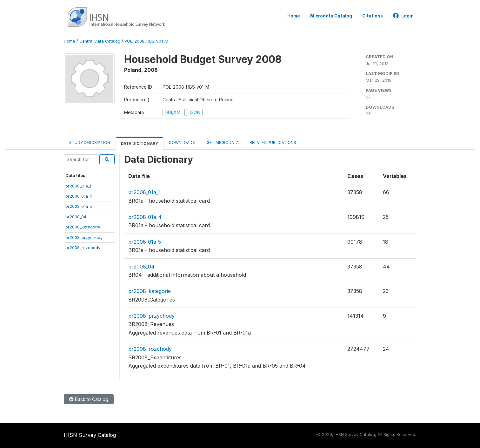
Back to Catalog (89, 399)
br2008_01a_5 (79, 206)
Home (294, 16)
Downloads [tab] (182, 143)
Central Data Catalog (100, 41)
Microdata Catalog (331, 16)
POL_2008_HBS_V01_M (146, 41)
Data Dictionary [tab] (140, 143)
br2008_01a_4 (79, 196)
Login (403, 16)
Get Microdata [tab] (222, 143)
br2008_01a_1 (78, 186)
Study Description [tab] (90, 143)
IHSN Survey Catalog (90, 435)
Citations (373, 16)
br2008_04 (76, 217)
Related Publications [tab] (273, 143)
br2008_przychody (84, 237)
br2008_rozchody (83, 248)
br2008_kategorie (83, 227)
